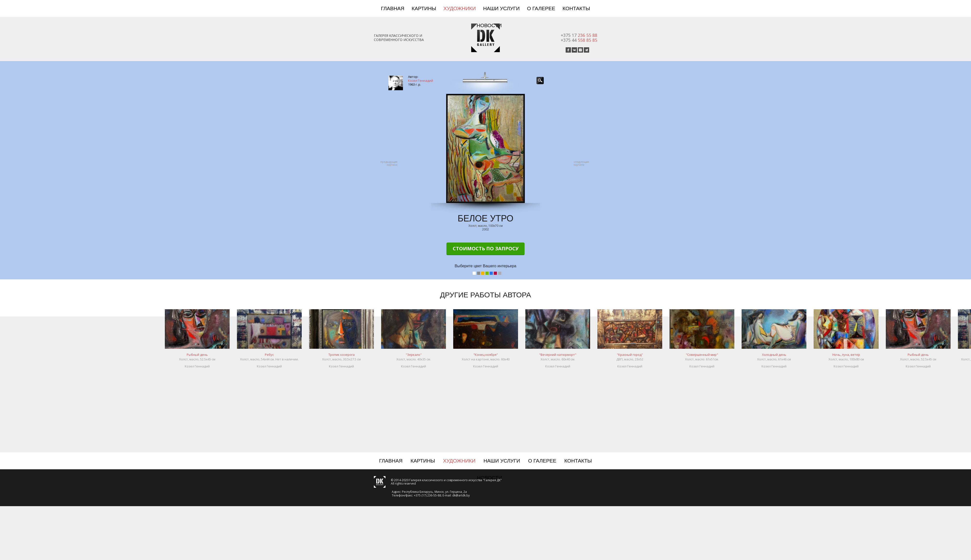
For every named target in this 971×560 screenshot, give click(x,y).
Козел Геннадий (421, 81)
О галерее (541, 8)
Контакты (576, 8)
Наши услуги (501, 8)
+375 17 (579, 35)
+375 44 (579, 40)
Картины (424, 8)
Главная (393, 8)
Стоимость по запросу (486, 248)
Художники (460, 8)
